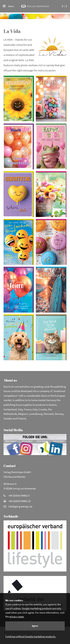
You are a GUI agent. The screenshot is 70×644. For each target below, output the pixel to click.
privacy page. (17, 616)
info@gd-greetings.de (20, 506)
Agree (35, 626)
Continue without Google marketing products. (31, 636)
